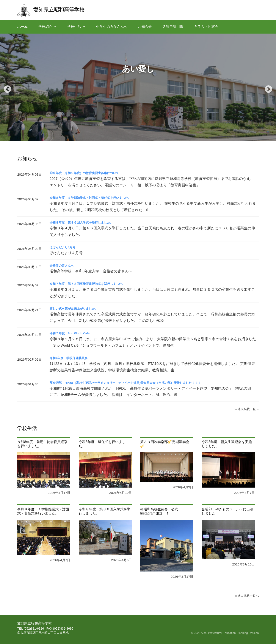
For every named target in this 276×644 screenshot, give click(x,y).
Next (266, 87)
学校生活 (74, 27)
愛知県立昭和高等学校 (63, 9)
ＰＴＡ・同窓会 (206, 27)
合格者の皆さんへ (63, 265)
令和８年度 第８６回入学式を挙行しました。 (86, 222)
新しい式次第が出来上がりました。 (77, 308)
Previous (5, 87)
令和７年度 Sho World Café (73, 333)
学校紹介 (45, 27)
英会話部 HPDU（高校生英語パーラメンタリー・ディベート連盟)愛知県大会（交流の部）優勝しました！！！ (136, 383)
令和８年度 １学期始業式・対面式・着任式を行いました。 (96, 198)
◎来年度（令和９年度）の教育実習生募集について (89, 173)
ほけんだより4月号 (64, 247)
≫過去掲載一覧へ (245, 409)
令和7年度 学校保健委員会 (71, 358)
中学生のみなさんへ (112, 27)
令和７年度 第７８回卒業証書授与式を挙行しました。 (93, 284)
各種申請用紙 (173, 27)
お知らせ (145, 27)
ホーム (22, 27)
